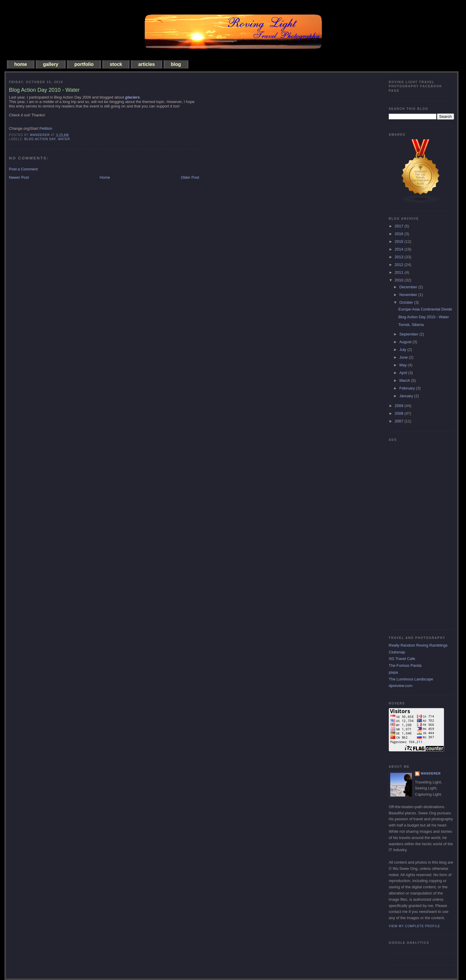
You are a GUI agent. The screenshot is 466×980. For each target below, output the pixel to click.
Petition (46, 128)
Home (105, 177)
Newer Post (19, 177)
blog (176, 64)
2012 (400, 265)
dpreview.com (400, 686)
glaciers (132, 97)
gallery (51, 64)
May (404, 365)
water (64, 139)
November (409, 295)
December (409, 287)
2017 (400, 226)
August (406, 342)
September (409, 334)
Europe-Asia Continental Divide (425, 309)
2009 (400, 406)
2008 (400, 413)
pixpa (393, 672)
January (407, 396)
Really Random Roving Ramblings (418, 645)
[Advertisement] (413, 533)
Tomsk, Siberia (411, 325)
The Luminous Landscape (411, 679)
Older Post (190, 177)
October (407, 302)
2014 (400, 249)
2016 (400, 234)
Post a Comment (23, 169)
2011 (400, 272)
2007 (400, 421)
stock (116, 64)
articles (147, 64)
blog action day (40, 139)
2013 (400, 257)
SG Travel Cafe (402, 659)
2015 (400, 242)
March (405, 380)
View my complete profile (414, 926)
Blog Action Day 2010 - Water (424, 317)
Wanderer (431, 774)
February (408, 388)
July (403, 350)
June (404, 357)
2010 (400, 280)
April (404, 373)
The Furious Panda (405, 665)
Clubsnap (397, 652)
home (21, 64)
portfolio (84, 64)
